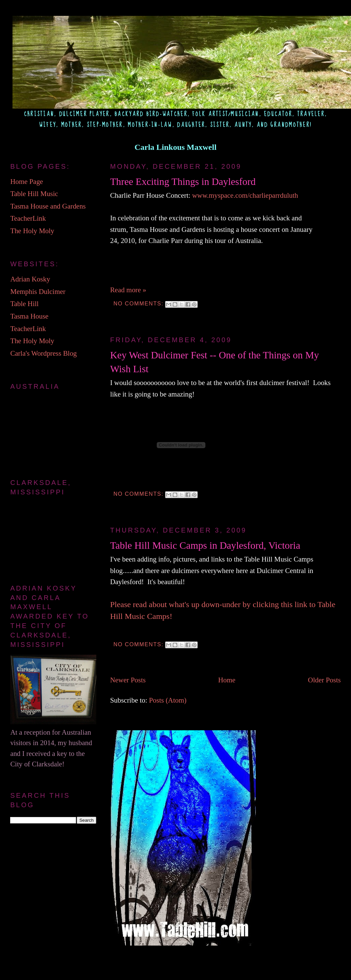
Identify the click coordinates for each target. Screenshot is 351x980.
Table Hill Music (34, 194)
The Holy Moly (32, 231)
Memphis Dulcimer (38, 292)
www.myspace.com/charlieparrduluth (245, 195)
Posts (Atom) (168, 700)
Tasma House (29, 316)
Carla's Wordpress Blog (43, 353)
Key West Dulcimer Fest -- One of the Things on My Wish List (215, 362)
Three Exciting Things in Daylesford (183, 182)
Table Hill (24, 304)
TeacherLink (28, 218)
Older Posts (324, 680)
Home (227, 680)
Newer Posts (128, 680)
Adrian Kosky (30, 279)
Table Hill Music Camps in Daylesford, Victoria (205, 545)
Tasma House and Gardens (48, 206)
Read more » (128, 290)
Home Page (27, 182)
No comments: (140, 303)
